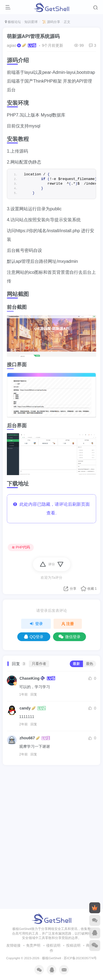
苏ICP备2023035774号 (80, 820)
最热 (90, 664)
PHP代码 (21, 547)
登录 (36, 624)
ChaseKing (30, 678)
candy (25, 708)
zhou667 (27, 738)
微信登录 (69, 637)
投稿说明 (73, 807)
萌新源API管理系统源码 (33, 36)
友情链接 (13, 807)
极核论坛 (13, 22)
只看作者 (39, 664)
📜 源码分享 (51, 22)
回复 (34, 694)
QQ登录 (34, 637)
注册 (68, 624)
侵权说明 (53, 807)
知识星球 (31, 22)
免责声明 (33, 807)
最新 (76, 664)
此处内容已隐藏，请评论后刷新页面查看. (51, 509)
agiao (12, 45)
